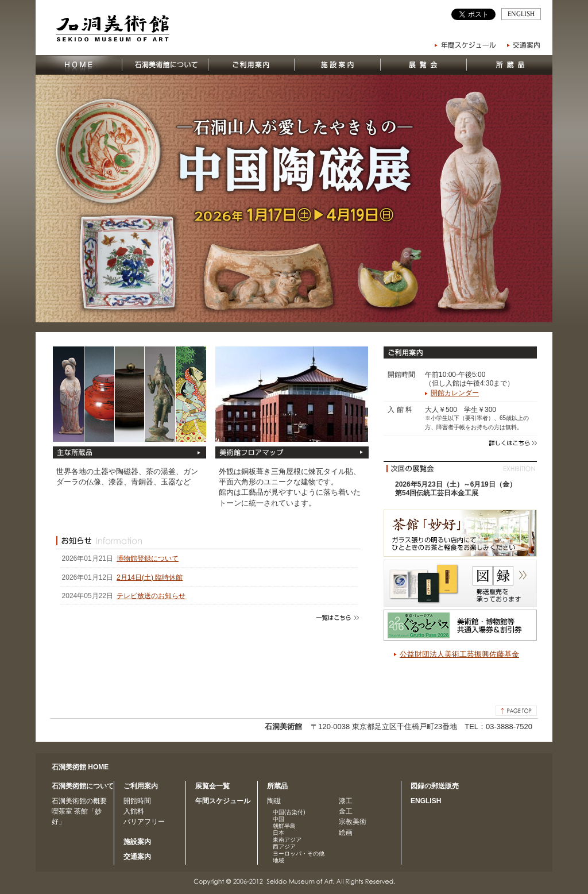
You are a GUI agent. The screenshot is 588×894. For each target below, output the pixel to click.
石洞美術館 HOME (80, 767)
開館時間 (137, 801)
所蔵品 (277, 786)
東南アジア (287, 840)
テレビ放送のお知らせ (151, 596)
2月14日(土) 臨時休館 (150, 577)
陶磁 (274, 801)
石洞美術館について (83, 786)
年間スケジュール (223, 801)
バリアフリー (144, 822)
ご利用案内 (141, 786)
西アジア (284, 847)
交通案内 (137, 857)
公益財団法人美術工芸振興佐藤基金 (459, 654)
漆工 (346, 801)
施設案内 (137, 842)
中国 (278, 819)
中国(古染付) (289, 812)
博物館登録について (148, 558)
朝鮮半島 (284, 826)
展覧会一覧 (212, 786)
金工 (346, 811)
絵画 (346, 833)
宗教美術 (353, 822)
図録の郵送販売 (435, 786)
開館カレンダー (455, 393)
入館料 (134, 811)
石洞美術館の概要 (79, 801)
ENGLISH (426, 801)
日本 (278, 833)
